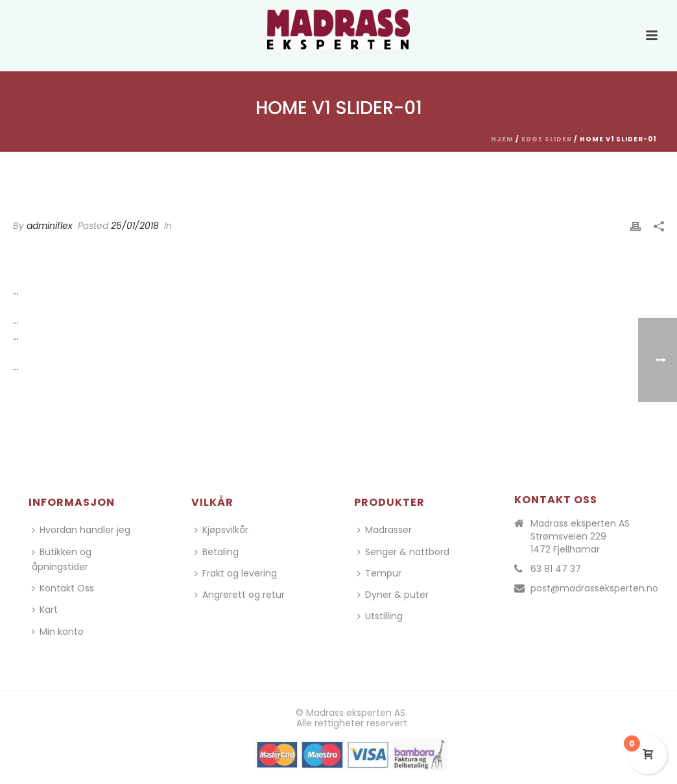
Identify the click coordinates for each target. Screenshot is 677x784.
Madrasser (385, 530)
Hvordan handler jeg (81, 530)
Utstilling (380, 616)
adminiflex (50, 226)
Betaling (217, 552)
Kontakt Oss (63, 588)
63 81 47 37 (556, 569)
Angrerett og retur (240, 595)
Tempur (379, 573)
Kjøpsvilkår (221, 530)
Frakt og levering (236, 573)
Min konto (58, 632)
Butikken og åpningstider (62, 559)
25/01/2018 (135, 226)
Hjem (502, 139)
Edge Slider (547, 139)
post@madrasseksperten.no (594, 588)
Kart (45, 610)
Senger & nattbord (403, 552)
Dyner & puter (393, 595)
